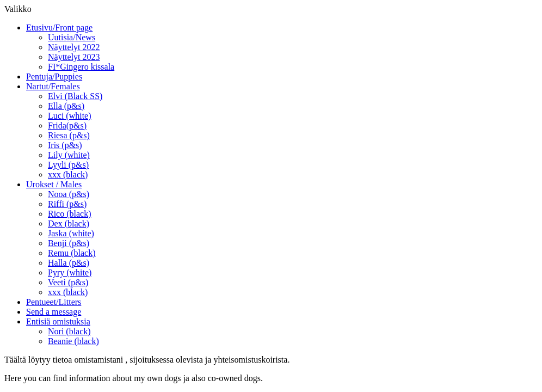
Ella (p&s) (66, 106)
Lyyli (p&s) (68, 165)
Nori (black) (69, 331)
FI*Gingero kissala (81, 67)
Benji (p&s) (69, 243)
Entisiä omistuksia (58, 321)
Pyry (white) (70, 272)
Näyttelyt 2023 (74, 57)
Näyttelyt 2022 (74, 47)
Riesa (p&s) (69, 135)
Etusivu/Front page (59, 27)
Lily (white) (69, 155)
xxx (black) (68, 174)
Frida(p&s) (67, 125)
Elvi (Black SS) (75, 96)
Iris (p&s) (65, 145)
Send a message (54, 312)
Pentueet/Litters (54, 302)
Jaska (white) (71, 233)
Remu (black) (72, 253)
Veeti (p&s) (68, 282)
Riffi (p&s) (67, 204)
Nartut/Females (53, 86)
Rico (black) (70, 214)
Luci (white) (70, 116)
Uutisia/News (72, 37)
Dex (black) (69, 223)
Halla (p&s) (69, 263)
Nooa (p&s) (69, 194)
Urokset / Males (54, 184)
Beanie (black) (73, 341)
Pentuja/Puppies (54, 76)
